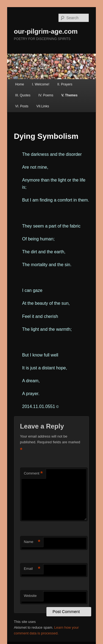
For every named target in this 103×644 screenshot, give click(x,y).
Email (32, 569)
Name (32, 542)
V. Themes (69, 95)
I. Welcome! (41, 84)
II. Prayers (65, 84)
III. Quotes (23, 95)
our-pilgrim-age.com (46, 31)
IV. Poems (46, 95)
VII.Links (43, 106)
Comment (33, 474)
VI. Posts (22, 106)
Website (30, 596)
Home (20, 84)
